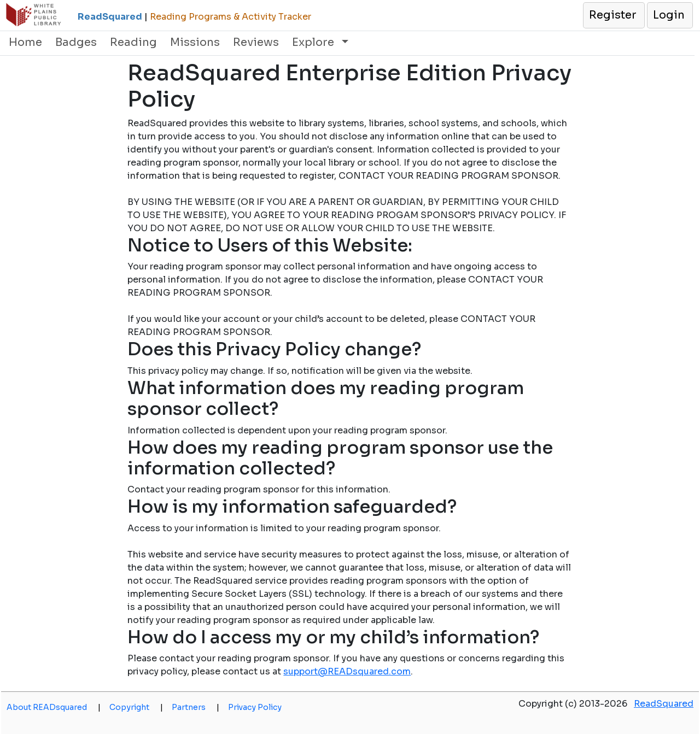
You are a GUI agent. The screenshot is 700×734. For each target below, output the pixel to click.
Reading (133, 42)
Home (25, 42)
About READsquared (54, 707)
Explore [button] (314, 42)
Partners (196, 707)
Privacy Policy (255, 707)
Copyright (136, 707)
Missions (195, 42)
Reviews (256, 42)
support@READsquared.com (347, 671)
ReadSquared (664, 704)
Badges (76, 42)
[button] (613, 15)
